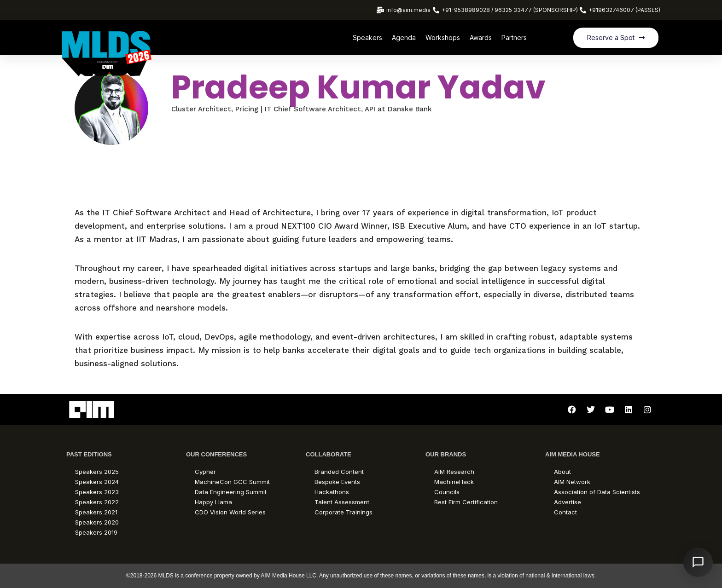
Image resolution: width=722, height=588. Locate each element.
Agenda (404, 37)
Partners (514, 37)
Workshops (443, 37)
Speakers (367, 37)
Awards (481, 37)
